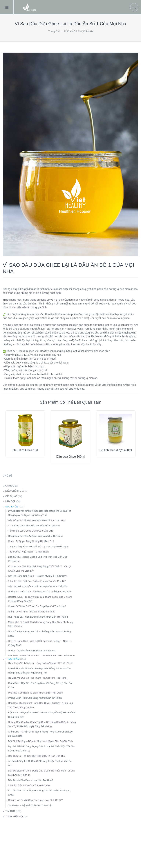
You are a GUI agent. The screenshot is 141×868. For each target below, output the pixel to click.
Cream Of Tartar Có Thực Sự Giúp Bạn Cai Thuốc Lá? (37, 606)
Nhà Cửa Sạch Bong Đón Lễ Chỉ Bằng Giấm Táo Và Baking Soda (40, 634)
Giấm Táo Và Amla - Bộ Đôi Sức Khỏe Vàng (32, 612)
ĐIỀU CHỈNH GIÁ (15, 491)
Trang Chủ (54, 31)
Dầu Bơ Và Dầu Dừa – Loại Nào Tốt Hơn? (31, 780)
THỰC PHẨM (12, 659)
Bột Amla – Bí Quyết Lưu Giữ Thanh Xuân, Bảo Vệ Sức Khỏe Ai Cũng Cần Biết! (42, 715)
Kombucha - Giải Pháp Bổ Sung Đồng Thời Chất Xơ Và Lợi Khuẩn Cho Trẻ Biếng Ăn (39, 568)
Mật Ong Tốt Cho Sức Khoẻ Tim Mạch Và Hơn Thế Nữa (38, 586)
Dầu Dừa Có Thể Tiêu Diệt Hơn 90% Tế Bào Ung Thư (37, 520)
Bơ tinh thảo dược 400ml (116, 450)
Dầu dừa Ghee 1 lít (25, 450)
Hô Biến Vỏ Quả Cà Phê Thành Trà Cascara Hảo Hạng (37, 678)
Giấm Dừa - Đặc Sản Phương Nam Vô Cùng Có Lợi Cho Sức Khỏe (41, 685)
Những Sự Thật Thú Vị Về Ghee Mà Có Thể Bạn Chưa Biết (39, 592)
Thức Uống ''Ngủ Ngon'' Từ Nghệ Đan (28, 552)
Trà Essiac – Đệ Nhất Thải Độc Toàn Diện (30, 805)
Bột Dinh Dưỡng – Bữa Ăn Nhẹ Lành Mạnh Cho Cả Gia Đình (40, 741)
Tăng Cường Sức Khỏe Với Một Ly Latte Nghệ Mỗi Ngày (38, 547)
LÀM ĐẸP (10, 501)
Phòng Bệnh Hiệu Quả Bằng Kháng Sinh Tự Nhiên (35, 698)
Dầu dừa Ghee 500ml (70, 457)
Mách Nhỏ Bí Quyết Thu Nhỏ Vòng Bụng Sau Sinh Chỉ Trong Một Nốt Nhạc (40, 624)
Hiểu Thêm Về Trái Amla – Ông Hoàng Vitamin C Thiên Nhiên (41, 663)
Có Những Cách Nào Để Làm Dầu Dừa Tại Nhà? (34, 526)
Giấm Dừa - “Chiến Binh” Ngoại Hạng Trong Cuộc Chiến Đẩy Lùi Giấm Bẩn (40, 734)
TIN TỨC (10, 811)
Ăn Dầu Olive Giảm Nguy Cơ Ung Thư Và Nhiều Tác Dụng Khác (39, 793)
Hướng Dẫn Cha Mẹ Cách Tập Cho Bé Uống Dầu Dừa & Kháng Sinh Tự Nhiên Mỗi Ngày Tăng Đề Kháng (42, 724)
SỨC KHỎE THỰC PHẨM (79, 31)
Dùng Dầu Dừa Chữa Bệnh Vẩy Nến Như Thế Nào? (36, 536)
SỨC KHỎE (12, 507)
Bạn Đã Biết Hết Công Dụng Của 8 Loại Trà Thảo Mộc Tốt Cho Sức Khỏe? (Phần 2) (41, 748)
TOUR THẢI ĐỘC (15, 816)
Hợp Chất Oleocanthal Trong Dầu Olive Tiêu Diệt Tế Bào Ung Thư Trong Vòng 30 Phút (40, 705)
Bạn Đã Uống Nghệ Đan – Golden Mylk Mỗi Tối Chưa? (37, 576)
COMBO (10, 486)
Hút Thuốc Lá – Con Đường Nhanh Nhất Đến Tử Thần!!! (38, 617)
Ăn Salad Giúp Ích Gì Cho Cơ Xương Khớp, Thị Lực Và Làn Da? (40, 763)
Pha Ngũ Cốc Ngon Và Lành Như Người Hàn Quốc (35, 693)
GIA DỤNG (11, 496)
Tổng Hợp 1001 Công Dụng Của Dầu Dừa (31, 531)
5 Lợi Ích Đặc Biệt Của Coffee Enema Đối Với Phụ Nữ (37, 581)
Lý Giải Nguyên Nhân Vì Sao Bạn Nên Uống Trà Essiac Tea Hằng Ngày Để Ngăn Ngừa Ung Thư (40, 513)
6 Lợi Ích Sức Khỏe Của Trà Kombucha (29, 785)
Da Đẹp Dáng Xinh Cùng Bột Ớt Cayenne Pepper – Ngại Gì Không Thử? (40, 643)
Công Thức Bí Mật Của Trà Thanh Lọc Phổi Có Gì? (35, 800)
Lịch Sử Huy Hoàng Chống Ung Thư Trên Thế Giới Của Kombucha (38, 559)
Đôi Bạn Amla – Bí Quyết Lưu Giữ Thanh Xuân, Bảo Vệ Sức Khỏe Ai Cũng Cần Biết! (40, 599)
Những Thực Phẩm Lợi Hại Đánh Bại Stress (31, 651)
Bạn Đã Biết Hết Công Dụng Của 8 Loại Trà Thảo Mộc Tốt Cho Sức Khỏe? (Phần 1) (41, 773)
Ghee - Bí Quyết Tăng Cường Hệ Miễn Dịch (31, 541)
